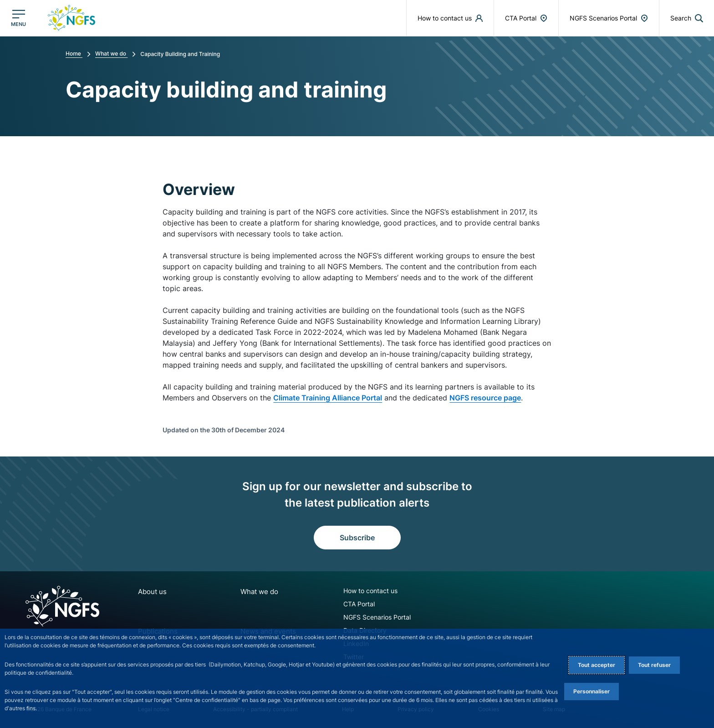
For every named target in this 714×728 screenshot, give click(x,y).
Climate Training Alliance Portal (328, 398)
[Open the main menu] (18, 18)
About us (151, 592)
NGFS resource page (485, 398)
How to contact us (359, 591)
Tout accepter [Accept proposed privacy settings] (597, 665)
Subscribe (357, 538)
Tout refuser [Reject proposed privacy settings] (654, 665)
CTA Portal (347, 604)
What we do (252, 592)
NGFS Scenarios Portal (365, 617)
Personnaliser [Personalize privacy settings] (592, 691)
